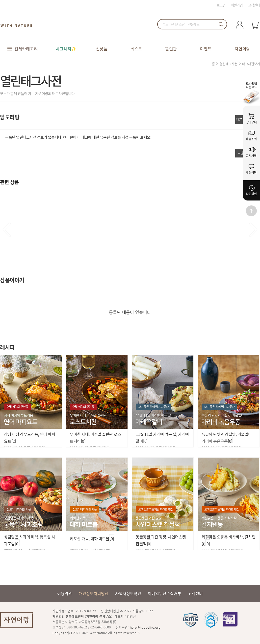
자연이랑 (242, 49)
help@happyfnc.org (145, 627)
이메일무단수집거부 (165, 593)
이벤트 (206, 49)
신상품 (102, 49)
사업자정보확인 (128, 593)
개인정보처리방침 (94, 593)
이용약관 (65, 593)
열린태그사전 (229, 64)
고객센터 (254, 5)
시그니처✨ (66, 49)
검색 (221, 24)
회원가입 (237, 5)
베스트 (136, 49)
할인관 (171, 49)
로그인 (221, 5)
